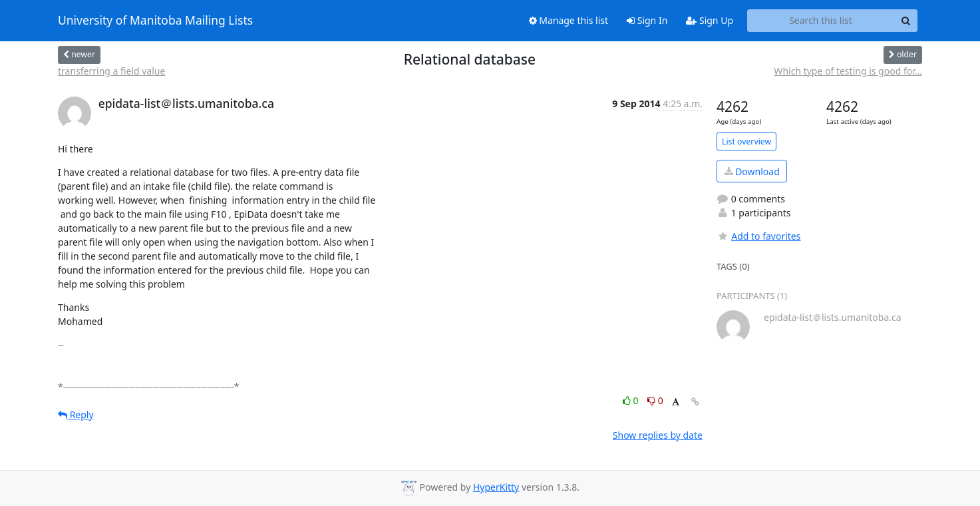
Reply (76, 414)
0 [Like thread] (632, 400)
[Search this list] (821, 21)
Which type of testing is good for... (848, 71)
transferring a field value (111, 71)
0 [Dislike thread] (655, 400)
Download (752, 171)
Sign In (647, 20)
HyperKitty (496, 487)
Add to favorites (758, 236)
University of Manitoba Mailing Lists (155, 21)
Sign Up (710, 20)
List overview (746, 141)
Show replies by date (658, 435)
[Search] (905, 21)
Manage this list (569, 20)
